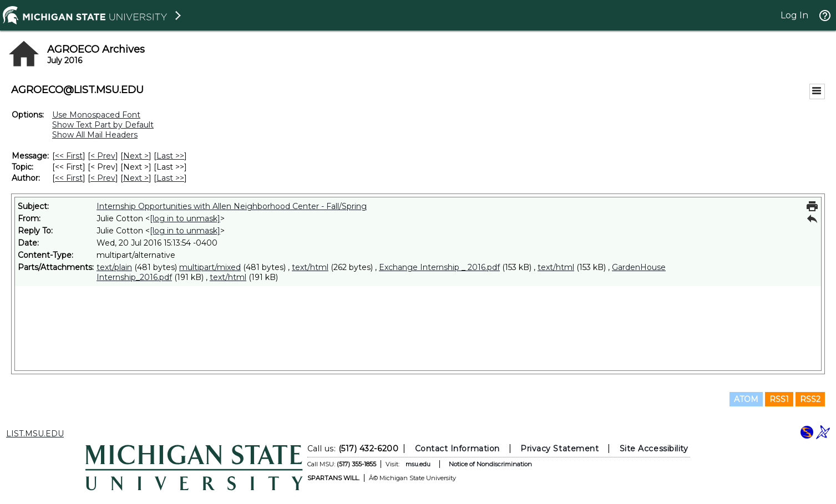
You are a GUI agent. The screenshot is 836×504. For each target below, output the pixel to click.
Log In (794, 15)
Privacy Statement (559, 449)
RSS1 (779, 399)
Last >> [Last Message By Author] (170, 178)
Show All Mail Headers (95, 135)
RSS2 (810, 399)
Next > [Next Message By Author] (136, 178)
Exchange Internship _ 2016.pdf (439, 267)
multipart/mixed (210, 267)
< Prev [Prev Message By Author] (103, 178)
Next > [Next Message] (136, 156)
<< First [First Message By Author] (69, 178)
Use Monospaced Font (96, 115)
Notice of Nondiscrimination (490, 464)
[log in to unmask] (185, 218)
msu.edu (417, 464)
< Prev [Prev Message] (103, 156)
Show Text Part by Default (103, 125)
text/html (310, 267)
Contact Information (457, 449)
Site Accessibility (653, 449)
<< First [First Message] (69, 156)
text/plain (114, 267)
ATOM (746, 399)
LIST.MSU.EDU (35, 434)
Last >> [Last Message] (170, 156)
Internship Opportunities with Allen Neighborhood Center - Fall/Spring (232, 206)
